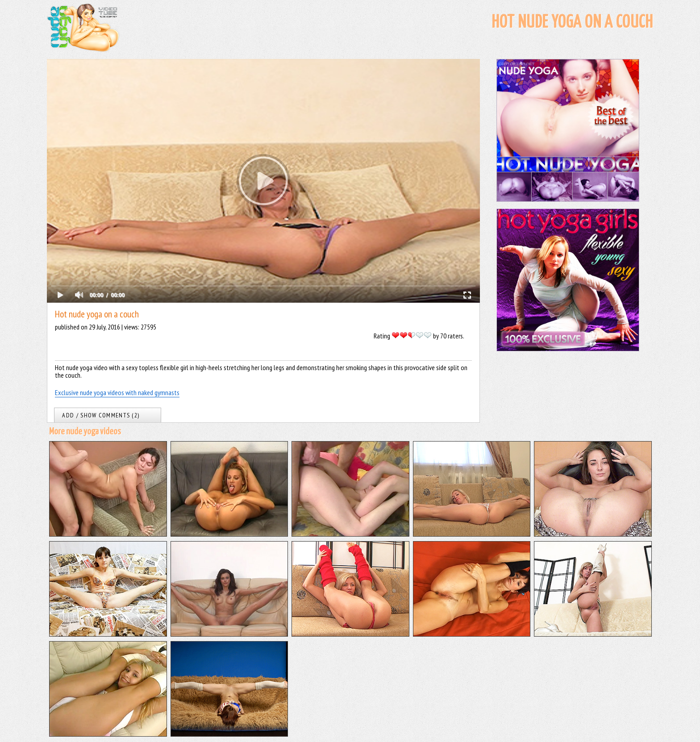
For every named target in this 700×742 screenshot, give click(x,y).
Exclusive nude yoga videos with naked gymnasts (117, 392)
